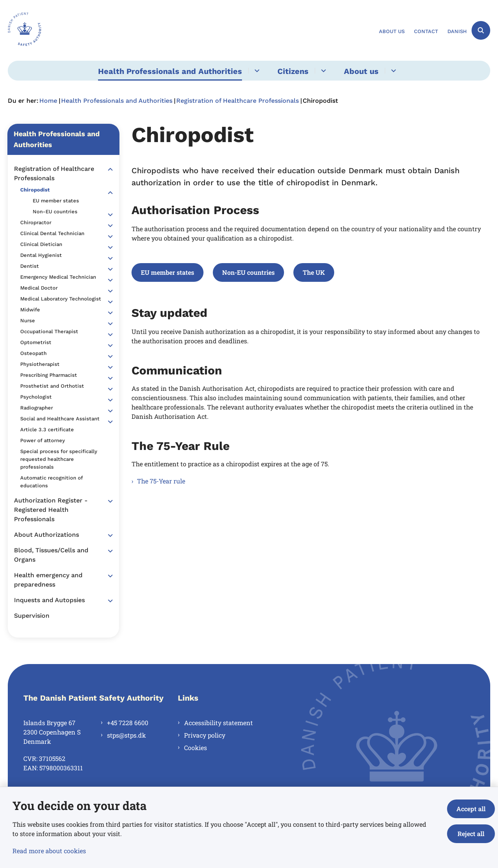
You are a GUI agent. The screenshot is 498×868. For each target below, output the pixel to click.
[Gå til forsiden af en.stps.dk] (25, 30)
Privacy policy (205, 735)
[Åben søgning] (481, 30)
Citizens (293, 71)
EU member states (167, 272)
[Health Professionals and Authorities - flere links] (256, 71)
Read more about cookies (49, 851)
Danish (457, 32)
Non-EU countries (248, 272)
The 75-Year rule (161, 481)
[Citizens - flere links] (322, 71)
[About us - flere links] (392, 71)
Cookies (196, 748)
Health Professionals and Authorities (170, 71)
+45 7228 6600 (128, 723)
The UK (314, 272)
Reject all (471, 834)
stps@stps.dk (126, 735)
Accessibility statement (218, 723)
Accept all (471, 809)
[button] (108, 169)
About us (361, 71)
